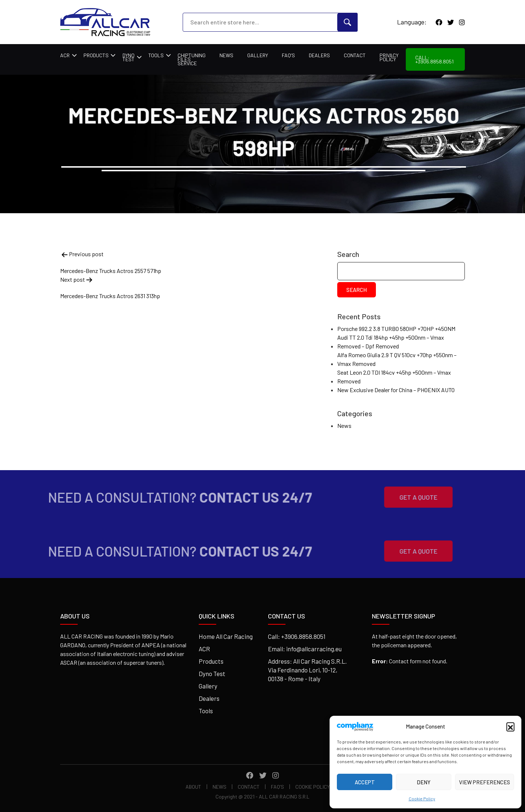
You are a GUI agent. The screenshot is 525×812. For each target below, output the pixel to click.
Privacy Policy (389, 57)
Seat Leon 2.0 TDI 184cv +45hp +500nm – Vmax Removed (394, 377)
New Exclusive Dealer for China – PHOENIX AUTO (396, 390)
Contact (355, 55)
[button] (510, 726)
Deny (424, 782)
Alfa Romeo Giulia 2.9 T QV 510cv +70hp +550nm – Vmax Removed (397, 359)
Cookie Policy (422, 799)
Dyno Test (129, 57)
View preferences (485, 782)
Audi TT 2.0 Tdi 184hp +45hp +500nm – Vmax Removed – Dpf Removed (391, 342)
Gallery (258, 55)
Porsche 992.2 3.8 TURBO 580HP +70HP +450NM (396, 329)
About (193, 787)
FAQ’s (288, 55)
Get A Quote (407, 497)
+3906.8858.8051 (303, 636)
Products (96, 55)
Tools (156, 55)
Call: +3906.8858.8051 (434, 59)
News (226, 55)
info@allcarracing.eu (314, 649)
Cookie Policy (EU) (318, 787)
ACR (65, 55)
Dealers (319, 55)
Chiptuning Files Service (192, 59)
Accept (365, 782)
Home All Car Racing (226, 636)
